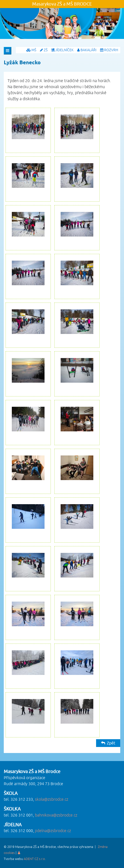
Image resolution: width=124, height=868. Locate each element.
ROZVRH (109, 50)
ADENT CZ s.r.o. (35, 859)
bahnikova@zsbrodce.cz (56, 815)
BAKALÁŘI (87, 50)
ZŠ (44, 50)
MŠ (31, 50)
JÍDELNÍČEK (63, 50)
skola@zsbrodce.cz (52, 799)
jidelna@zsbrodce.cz (53, 831)
